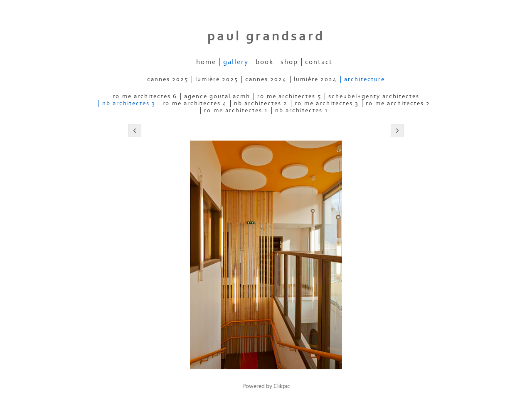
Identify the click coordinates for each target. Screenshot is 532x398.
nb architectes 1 (302, 110)
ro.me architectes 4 (195, 103)
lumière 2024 (315, 79)
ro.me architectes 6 (145, 96)
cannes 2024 (266, 79)
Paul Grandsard (266, 36)
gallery (236, 62)
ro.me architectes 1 (236, 110)
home (206, 62)
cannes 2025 (168, 79)
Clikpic (282, 386)
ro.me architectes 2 (398, 103)
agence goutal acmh (217, 96)
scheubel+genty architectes (374, 96)
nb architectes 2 (261, 103)
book (265, 62)
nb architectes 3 (129, 103)
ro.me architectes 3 (327, 103)
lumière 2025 (217, 79)
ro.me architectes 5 (289, 96)
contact (319, 62)
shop (289, 62)
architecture (365, 79)
